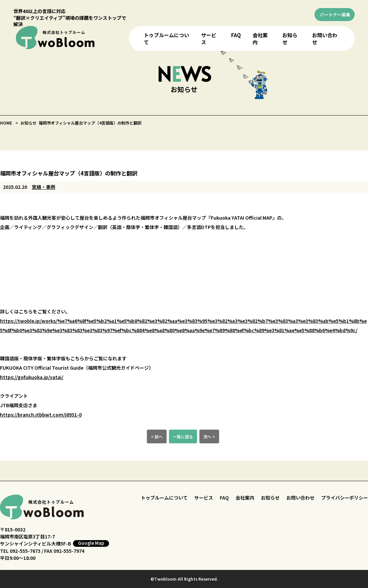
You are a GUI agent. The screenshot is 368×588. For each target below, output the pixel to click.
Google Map (91, 543)
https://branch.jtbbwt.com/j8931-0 (41, 415)
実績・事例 (43, 187)
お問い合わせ (300, 498)
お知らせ (270, 498)
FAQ (236, 35)
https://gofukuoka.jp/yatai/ (32, 377)
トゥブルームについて (164, 498)
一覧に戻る (183, 436)
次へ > (209, 436)
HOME (6, 123)
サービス (204, 498)
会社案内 (245, 498)
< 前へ (157, 436)
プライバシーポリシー (345, 498)
